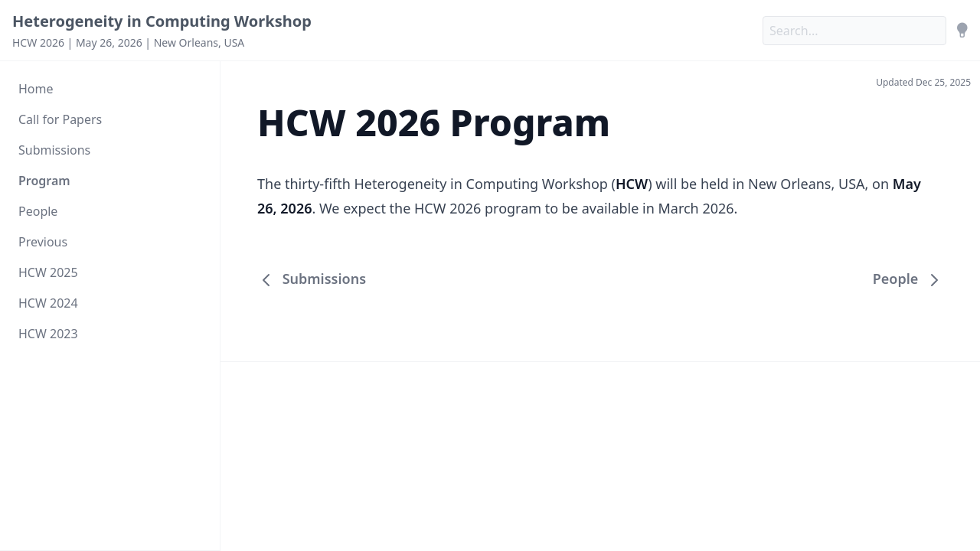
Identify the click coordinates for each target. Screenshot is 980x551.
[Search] (854, 31)
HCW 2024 (48, 303)
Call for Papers (60, 119)
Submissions (54, 150)
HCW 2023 (48, 334)
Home (36, 89)
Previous (43, 242)
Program (44, 181)
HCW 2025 (48, 272)
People (38, 211)
